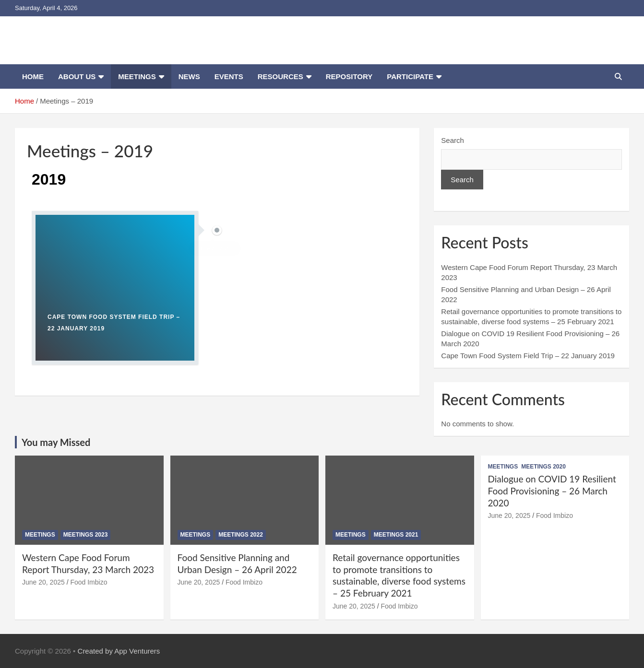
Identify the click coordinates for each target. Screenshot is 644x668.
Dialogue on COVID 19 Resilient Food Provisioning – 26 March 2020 (552, 491)
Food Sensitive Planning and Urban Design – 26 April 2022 (237, 563)
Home (33, 76)
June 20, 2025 (43, 582)
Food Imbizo (89, 582)
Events (229, 76)
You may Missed (56, 442)
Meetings (137, 76)
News (189, 76)
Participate (410, 76)
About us (77, 76)
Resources (280, 76)
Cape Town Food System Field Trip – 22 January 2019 (528, 356)
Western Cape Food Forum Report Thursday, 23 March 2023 (88, 563)
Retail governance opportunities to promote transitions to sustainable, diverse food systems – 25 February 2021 (399, 575)
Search (453, 140)
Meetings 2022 (241, 535)
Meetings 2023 (86, 535)
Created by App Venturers (119, 651)
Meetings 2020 (543, 467)
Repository (349, 76)
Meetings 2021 (396, 535)
